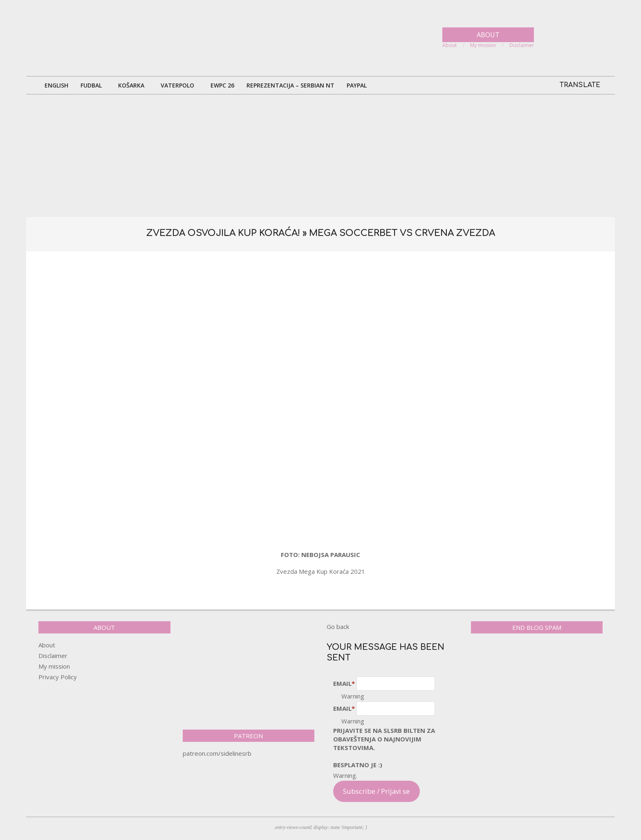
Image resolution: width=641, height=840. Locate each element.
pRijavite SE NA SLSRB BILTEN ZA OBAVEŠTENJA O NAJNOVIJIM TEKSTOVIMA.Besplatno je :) (384, 748)
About (47, 645)
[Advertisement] (320, 156)
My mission (54, 666)
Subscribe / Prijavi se (376, 791)
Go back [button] (338, 627)
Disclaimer (53, 656)
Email (344, 683)
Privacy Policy (58, 677)
